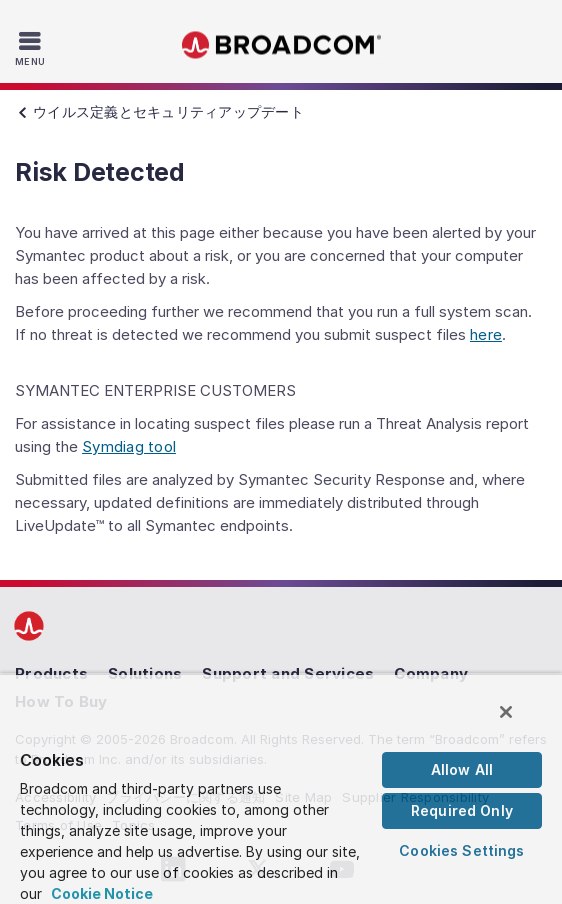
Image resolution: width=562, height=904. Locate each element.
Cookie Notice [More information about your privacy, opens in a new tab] (102, 893)
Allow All (462, 769)
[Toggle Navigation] (32, 48)
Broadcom (281, 45)
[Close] (506, 712)
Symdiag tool (129, 446)
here (486, 334)
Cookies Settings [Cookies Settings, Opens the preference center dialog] (461, 850)
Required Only (462, 810)
